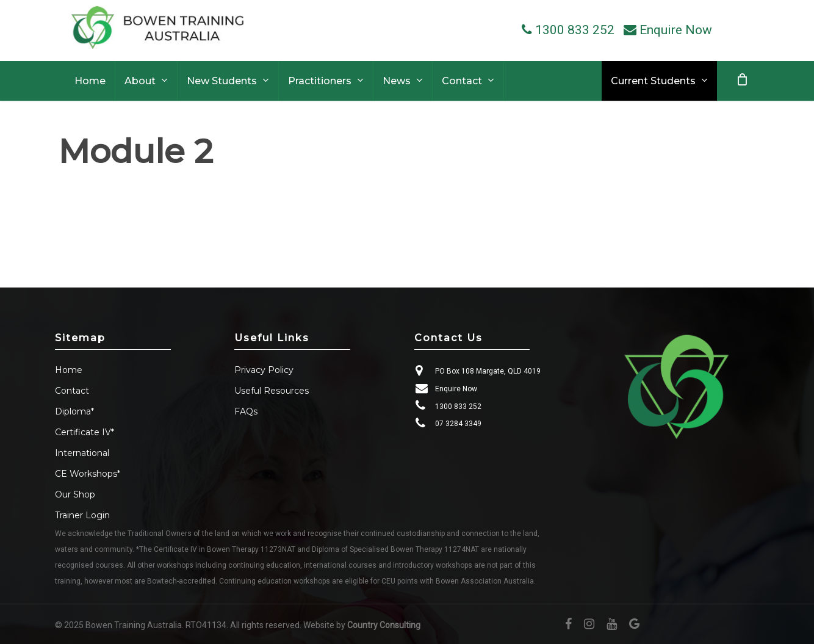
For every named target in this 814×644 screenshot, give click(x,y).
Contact (72, 391)
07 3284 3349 (458, 424)
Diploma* (74, 411)
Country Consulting (384, 625)
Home (69, 370)
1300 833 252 (458, 407)
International (82, 453)
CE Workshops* (88, 474)
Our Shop (75, 494)
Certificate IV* (85, 432)
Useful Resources (272, 391)
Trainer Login (82, 515)
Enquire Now (456, 389)
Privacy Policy (264, 370)
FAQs (246, 411)
